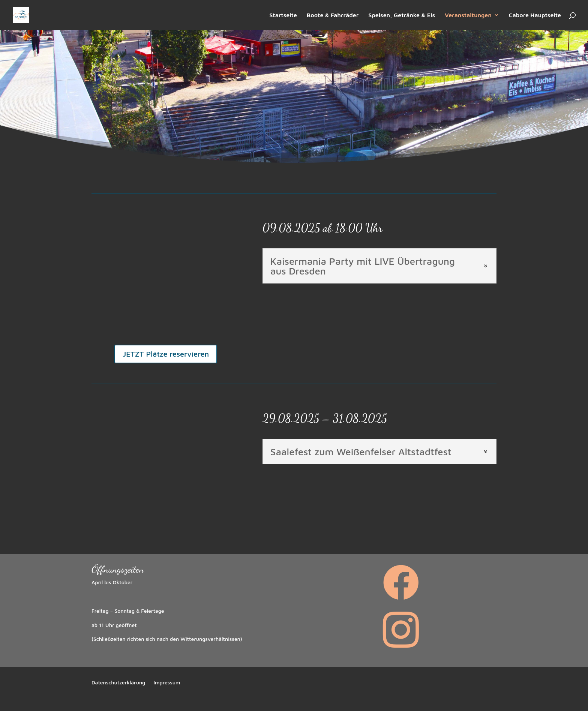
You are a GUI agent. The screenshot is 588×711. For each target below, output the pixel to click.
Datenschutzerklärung (118, 683)
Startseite (283, 15)
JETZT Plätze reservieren (166, 354)
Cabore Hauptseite (535, 15)
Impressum (167, 683)
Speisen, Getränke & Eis (402, 15)
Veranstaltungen (468, 15)
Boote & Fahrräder (333, 15)
